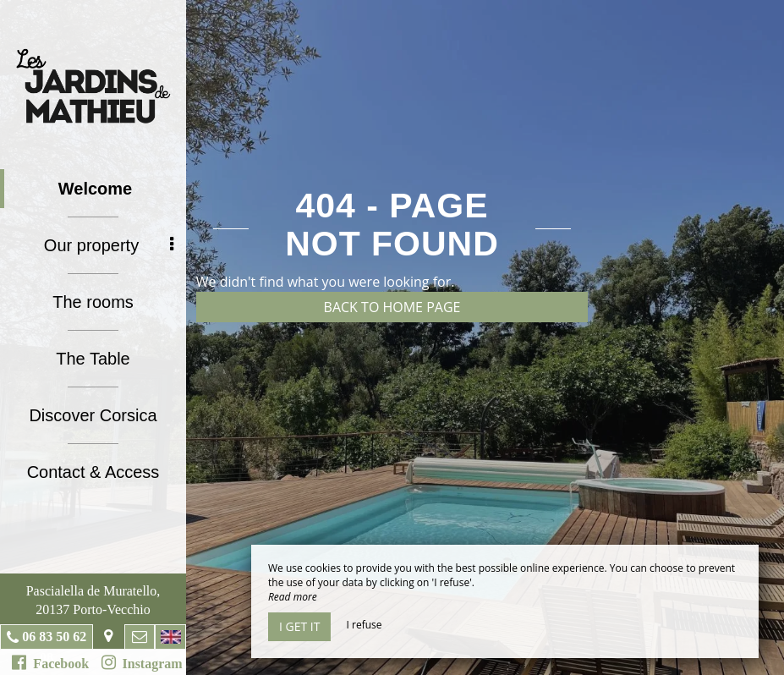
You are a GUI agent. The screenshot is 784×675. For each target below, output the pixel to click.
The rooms (93, 302)
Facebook (50, 662)
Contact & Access (93, 472)
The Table (93, 359)
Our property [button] (109, 245)
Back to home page (392, 307)
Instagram (142, 662)
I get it (299, 626)
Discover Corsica (93, 415)
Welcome (95, 189)
